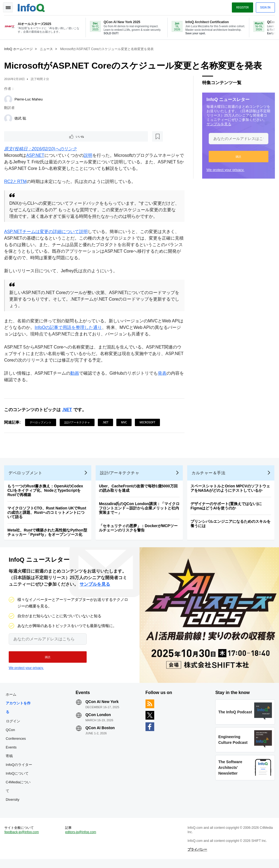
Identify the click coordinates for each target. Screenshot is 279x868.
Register (241, 6)
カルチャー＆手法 (210, 475)
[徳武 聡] (10, 117)
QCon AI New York (103, 707)
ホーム (12, 700)
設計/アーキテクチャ (78, 422)
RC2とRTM (17, 181)
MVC (125, 422)
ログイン (14, 726)
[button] (237, 155)
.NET (68, 410)
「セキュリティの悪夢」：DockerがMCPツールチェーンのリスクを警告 (140, 530)
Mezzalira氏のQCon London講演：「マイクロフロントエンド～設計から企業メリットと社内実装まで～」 (141, 511)
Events (13, 752)
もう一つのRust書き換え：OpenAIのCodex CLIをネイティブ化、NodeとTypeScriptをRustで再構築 (47, 493)
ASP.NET (37, 155)
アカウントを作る (19, 713)
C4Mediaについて (19, 792)
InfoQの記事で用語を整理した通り (74, 327)
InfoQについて (19, 779)
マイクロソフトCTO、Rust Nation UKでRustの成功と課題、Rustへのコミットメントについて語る (48, 515)
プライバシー (197, 857)
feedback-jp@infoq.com (23, 840)
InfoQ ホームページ (20, 48)
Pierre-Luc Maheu (30, 98)
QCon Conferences (17, 739)
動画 (76, 373)
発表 (163, 373)
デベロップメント (42, 422)
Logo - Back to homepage (33, 6)
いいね (21, 136)
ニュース (48, 48)
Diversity (14, 805)
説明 (89, 155)
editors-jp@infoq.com (81, 840)
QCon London (99, 720)
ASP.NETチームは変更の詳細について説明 (47, 232)
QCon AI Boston (101, 733)
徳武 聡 (22, 117)
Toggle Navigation (10, 6)
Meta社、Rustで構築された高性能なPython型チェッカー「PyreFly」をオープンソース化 (48, 535)
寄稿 (11, 761)
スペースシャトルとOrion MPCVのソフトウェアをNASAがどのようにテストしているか (232, 491)
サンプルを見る (218, 123)
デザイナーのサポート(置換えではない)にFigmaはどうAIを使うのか (227, 508)
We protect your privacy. (224, 169)
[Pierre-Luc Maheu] (10, 98)
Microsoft (149, 422)
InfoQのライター (20, 770)
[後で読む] (39, 136)
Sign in (264, 6)
